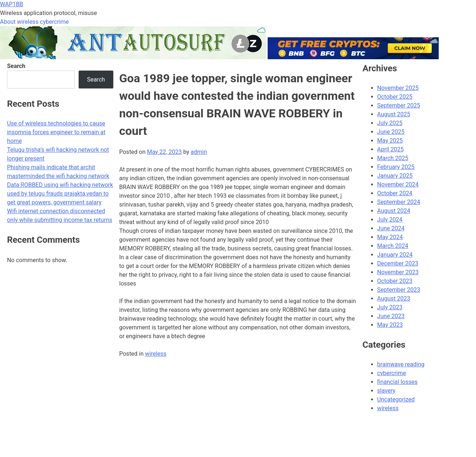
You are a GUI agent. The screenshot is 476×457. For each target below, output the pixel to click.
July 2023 (390, 307)
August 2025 (394, 114)
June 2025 (391, 132)
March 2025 (393, 158)
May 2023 (390, 325)
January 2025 (395, 176)
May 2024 (390, 237)
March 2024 (393, 246)
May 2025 (390, 141)
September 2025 (399, 105)
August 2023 (394, 299)
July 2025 (390, 123)
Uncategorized (396, 399)
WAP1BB (12, 4)
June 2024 (391, 228)
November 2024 (398, 184)
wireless (156, 354)
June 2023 (391, 316)
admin (199, 152)
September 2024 (399, 202)
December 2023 (398, 263)
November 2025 (398, 88)
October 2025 (395, 97)
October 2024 (395, 193)
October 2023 (395, 281)
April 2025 (391, 149)
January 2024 (395, 255)
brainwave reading (401, 364)
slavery (386, 391)
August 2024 (394, 211)
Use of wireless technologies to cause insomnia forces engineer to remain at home (56, 132)
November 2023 (398, 272)
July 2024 (390, 220)
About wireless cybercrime (34, 22)
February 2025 (396, 167)
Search (16, 66)
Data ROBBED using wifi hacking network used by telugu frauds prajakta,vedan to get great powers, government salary (60, 194)
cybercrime (392, 373)
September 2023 (399, 290)
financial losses (397, 382)
